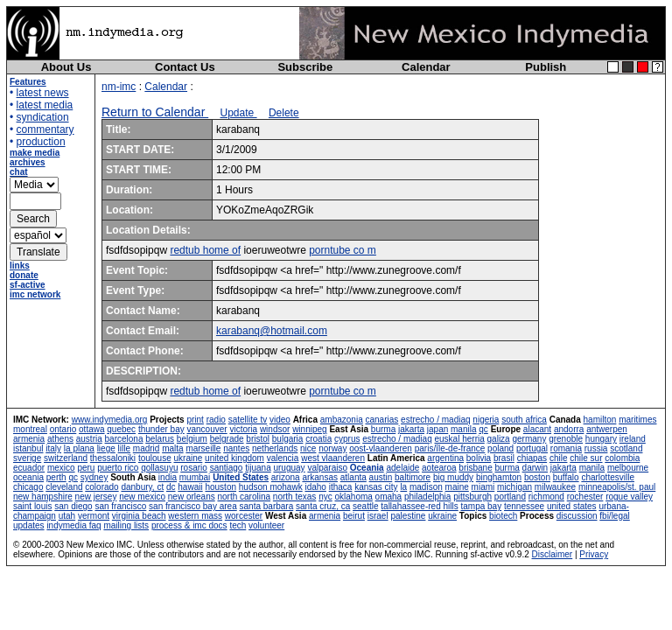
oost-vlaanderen (381, 448)
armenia (29, 439)
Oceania (367, 468)
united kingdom (234, 458)
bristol (258, 439)
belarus (160, 439)
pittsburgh (472, 497)
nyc (325, 497)
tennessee (524, 506)
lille (124, 448)
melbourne (628, 468)
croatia (318, 439)
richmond (546, 497)
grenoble (566, 439)
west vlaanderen (333, 458)
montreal (30, 429)
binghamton (499, 477)
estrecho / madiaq (436, 420)
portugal (532, 448)
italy (53, 448)
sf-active (28, 285)
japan (437, 429)
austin (381, 477)
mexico (61, 468)
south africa (524, 420)
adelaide (402, 468)
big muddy (453, 477)
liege (106, 448)
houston (220, 487)
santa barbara (267, 506)
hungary (601, 439)
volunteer (266, 525)
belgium (192, 439)
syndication (43, 117)
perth (56, 477)
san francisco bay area (193, 506)
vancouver (207, 429)
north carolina (244, 497)
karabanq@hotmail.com (272, 331)
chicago (28, 487)
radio (216, 420)
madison (426, 487)
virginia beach (139, 516)
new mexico (142, 497)
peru (86, 468)
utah (67, 516)
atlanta (353, 477)
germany (529, 439)
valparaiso (327, 468)
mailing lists (126, 525)
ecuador (29, 468)
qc (483, 429)
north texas (294, 497)
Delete (284, 113)
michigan (514, 487)
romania (566, 448)
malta (172, 448)
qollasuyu (159, 468)
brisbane (475, 468)
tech (238, 525)
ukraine (188, 458)
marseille (203, 448)
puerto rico (118, 468)
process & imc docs (189, 525)
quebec (121, 429)
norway (332, 448)
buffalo (566, 477)
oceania (28, 477)
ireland (633, 439)
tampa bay (481, 506)
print (195, 420)
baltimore (413, 477)
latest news (43, 93)
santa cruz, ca (323, 506)
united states (572, 506)
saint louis (32, 506)
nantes (236, 448)
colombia (622, 458)
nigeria (486, 420)
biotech (503, 516)
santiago (227, 468)
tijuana (258, 468)
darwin (535, 468)
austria (89, 439)
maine (457, 487)
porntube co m (343, 250)
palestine (408, 516)
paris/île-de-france (450, 448)
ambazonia (342, 420)
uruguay (289, 468)
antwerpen (607, 429)
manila (463, 429)
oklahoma (353, 497)
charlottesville (608, 477)
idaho (315, 487)
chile (559, 458)
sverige (27, 458)
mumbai (195, 477)
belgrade (227, 439)
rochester (585, 497)
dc (171, 487)
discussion (577, 516)
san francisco (120, 506)
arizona (286, 477)
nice (308, 448)
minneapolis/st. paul (617, 487)
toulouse (155, 458)
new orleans (192, 497)
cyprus (347, 439)
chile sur (586, 458)
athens (60, 439)
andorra (569, 429)
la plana (79, 448)
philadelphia (427, 497)
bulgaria (288, 439)
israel (378, 516)
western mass (195, 516)
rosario (194, 468)
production (41, 142)
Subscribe (305, 67)
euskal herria (460, 439)
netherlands (275, 448)
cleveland (64, 487)
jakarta (411, 429)
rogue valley (629, 497)
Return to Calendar (155, 112)
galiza (499, 439)
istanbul (28, 448)
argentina (445, 458)
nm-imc (119, 87)
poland (500, 448)
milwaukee (555, 487)
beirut (354, 516)
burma (383, 429)
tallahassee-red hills (419, 506)
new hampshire (43, 497)
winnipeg (309, 429)
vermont (94, 516)
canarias (381, 420)
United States (241, 477)
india (168, 477)
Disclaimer (553, 554)
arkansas (320, 477)
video (280, 420)
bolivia (479, 458)
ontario (63, 429)
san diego (73, 506)
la (403, 487)
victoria (243, 429)
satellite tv (248, 420)
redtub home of (205, 250)
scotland (626, 448)
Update (239, 113)
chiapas (532, 458)
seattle (365, 506)
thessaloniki (113, 458)
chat (19, 172)
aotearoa (439, 468)
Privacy (594, 554)
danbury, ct (142, 487)
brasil (504, 458)
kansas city (376, 487)
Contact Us (185, 67)
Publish (546, 67)
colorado (101, 487)
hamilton (600, 420)
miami (483, 487)
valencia (283, 458)
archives (28, 162)
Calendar (426, 67)
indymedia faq (73, 525)
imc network (35, 294)
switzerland (66, 458)
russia (596, 448)
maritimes (637, 420)
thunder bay (161, 429)
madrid (147, 448)
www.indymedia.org (110, 420)
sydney (94, 477)
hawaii (190, 487)
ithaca (341, 487)
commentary (45, 129)
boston (537, 477)
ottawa (91, 429)
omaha (389, 497)
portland (510, 497)
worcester (244, 516)
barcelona (124, 439)
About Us (66, 67)
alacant (537, 429)
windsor (275, 429)
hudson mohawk (271, 487)
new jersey (96, 497)
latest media (45, 105)
